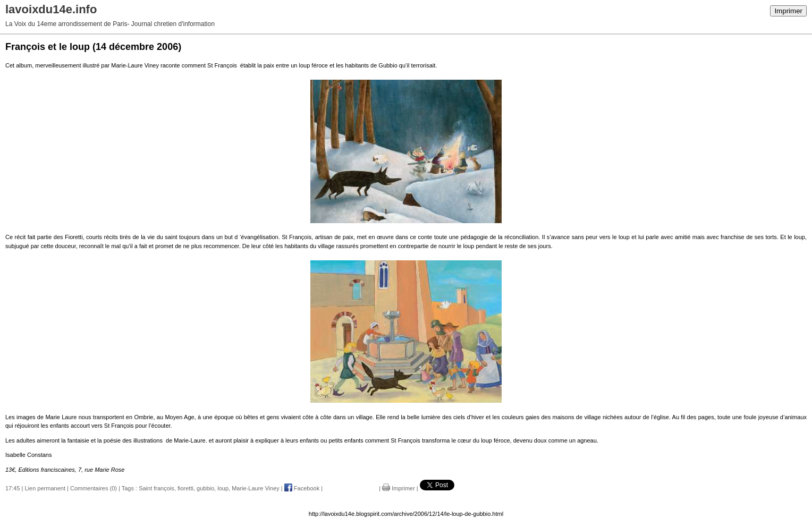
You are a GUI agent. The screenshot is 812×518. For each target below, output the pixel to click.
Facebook (302, 488)
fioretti (185, 488)
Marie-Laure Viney (256, 488)
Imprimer (788, 11)
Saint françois (157, 488)
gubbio (205, 488)
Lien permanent (45, 488)
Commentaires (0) (94, 488)
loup (223, 488)
